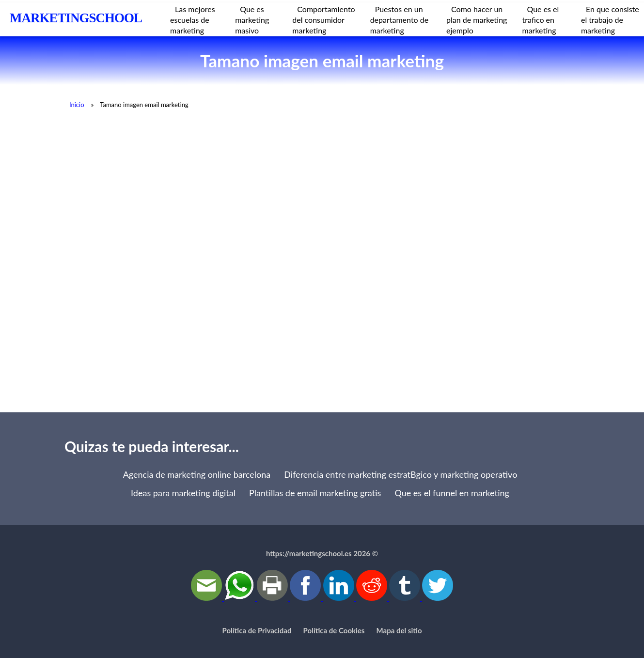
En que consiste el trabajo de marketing (610, 20)
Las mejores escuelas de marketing (193, 20)
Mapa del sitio (399, 630)
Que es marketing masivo (252, 20)
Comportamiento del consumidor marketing (323, 20)
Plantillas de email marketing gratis (315, 493)
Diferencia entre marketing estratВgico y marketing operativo (401, 474)
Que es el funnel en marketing (452, 493)
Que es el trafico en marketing (541, 20)
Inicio (77, 105)
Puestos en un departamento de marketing (400, 20)
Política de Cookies (334, 630)
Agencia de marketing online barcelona (197, 474)
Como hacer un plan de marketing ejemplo (477, 20)
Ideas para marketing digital (183, 493)
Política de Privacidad (257, 630)
